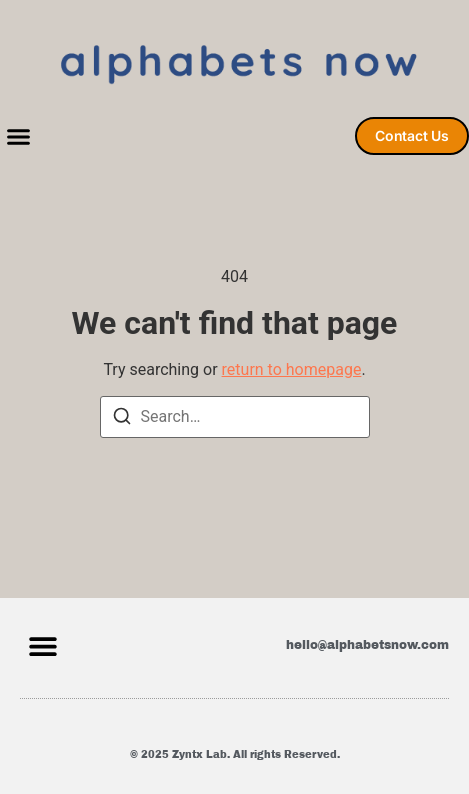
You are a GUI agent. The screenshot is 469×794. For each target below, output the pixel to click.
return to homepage (292, 369)
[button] (19, 137)
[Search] (122, 419)
